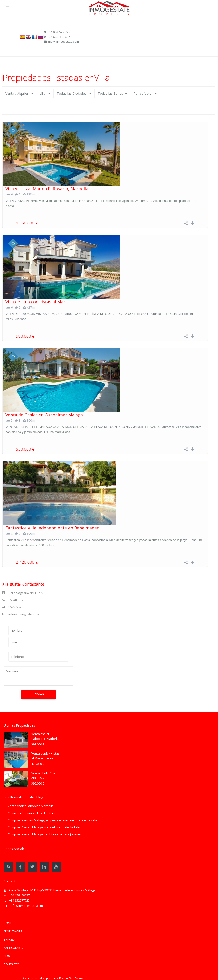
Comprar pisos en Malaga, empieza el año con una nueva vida (52, 820)
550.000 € (25, 449)
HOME (8, 923)
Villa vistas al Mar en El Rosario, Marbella (47, 189)
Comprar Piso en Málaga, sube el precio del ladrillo (44, 827)
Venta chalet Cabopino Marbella (31, 806)
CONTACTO (11, 964)
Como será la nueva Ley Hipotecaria (34, 813)
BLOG (7, 956)
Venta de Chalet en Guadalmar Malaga (44, 415)
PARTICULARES (13, 948)
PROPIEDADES (13, 931)
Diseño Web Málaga (71, 978)
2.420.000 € (27, 562)
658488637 (16, 600)
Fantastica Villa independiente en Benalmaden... (54, 528)
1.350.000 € (27, 223)
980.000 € (25, 336)
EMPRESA (9, 940)
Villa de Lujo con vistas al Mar (35, 302)
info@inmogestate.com (25, 614)
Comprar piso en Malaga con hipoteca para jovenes (45, 834)
